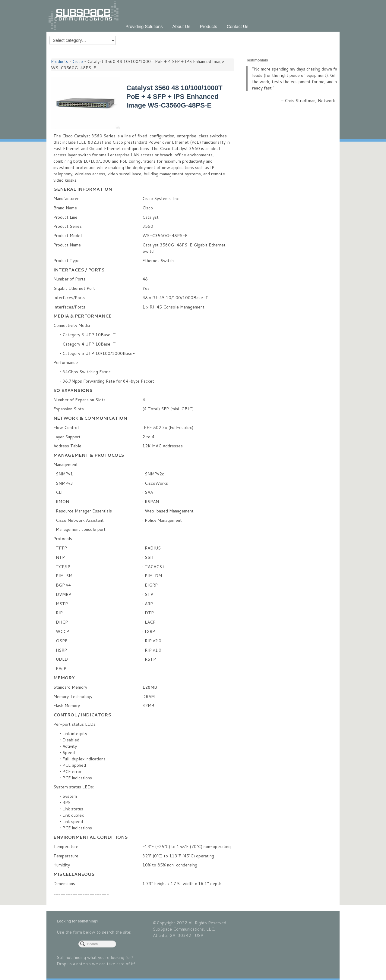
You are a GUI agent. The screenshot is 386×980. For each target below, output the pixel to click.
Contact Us (237, 27)
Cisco (78, 61)
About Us (181, 27)
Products (209, 27)
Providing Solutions (144, 27)
